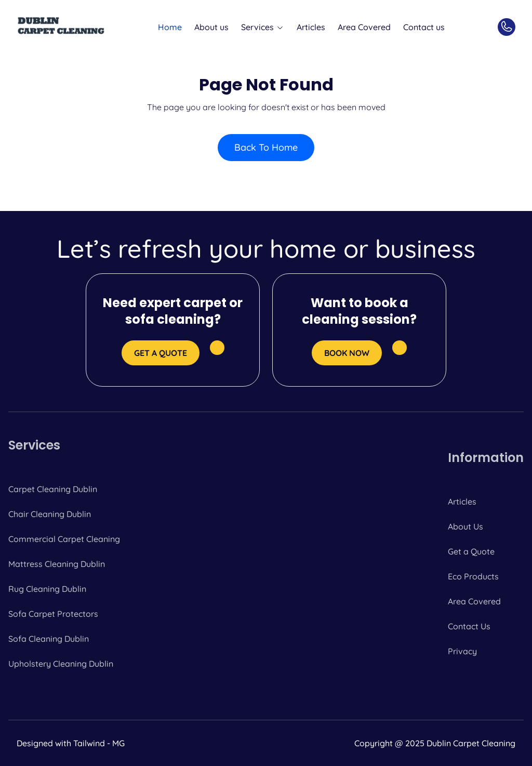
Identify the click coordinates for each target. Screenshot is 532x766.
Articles (311, 27)
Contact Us (469, 626)
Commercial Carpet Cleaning (64, 539)
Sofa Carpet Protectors (53, 614)
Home (170, 27)
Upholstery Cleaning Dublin (61, 664)
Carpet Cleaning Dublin (53, 489)
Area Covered (364, 27)
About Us (465, 526)
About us (211, 27)
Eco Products (473, 576)
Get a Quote (471, 551)
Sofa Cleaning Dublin (49, 639)
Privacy (462, 651)
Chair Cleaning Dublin (50, 514)
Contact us (424, 27)
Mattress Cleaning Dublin (57, 564)
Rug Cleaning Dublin (47, 589)
